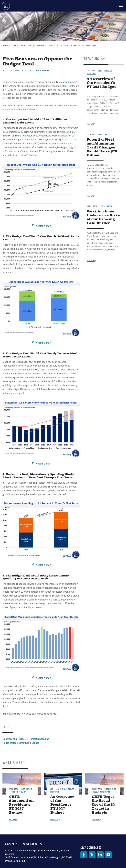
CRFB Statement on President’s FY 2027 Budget (21, 805)
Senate (35, 743)
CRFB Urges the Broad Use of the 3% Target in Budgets (104, 805)
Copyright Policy (33, 844)
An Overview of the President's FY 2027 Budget (62, 805)
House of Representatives (16, 743)
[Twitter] (92, 855)
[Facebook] (84, 855)
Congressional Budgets (15, 739)
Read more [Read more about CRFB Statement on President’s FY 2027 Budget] (13, 820)
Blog (64, 789)
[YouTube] (108, 855)
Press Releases (26, 789)
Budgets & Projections (19, 792)
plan (42, 702)
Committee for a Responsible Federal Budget (6, 6)
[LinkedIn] (100, 855)
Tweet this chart (41, 565)
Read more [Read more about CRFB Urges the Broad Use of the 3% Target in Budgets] (96, 820)
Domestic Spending (39, 739)
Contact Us (11, 844)
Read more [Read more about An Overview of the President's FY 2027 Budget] (54, 820)
